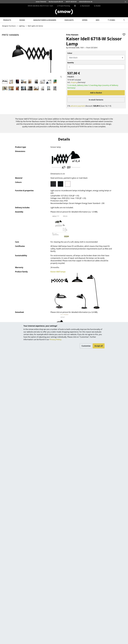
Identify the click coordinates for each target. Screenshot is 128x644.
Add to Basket (96, 93)
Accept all (99, 346)
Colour (70, 53)
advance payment (78, 106)
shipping (74, 82)
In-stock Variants (96, 100)
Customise (86, 346)
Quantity (71, 63)
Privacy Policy (55, 339)
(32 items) (35, 26)
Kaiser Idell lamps (58, 272)
